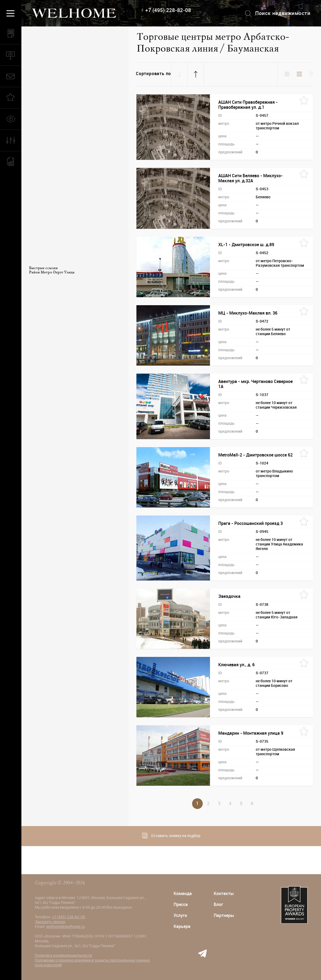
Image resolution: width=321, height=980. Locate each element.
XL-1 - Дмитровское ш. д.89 (246, 245)
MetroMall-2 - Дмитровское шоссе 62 (255, 455)
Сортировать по (153, 74)
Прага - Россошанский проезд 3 (251, 523)
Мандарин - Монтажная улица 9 (251, 733)
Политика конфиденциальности (63, 955)
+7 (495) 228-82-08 (168, 10)
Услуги (180, 915)
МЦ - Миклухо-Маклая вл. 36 (248, 313)
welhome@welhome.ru (66, 927)
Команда (183, 894)
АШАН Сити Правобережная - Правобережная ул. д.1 (248, 105)
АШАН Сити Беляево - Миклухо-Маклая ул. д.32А (251, 178)
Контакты (224, 894)
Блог (218, 905)
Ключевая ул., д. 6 (236, 665)
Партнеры (224, 915)
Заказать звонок (50, 922)
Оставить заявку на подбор (171, 836)
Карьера (182, 926)
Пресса (181, 905)
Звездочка (229, 596)
